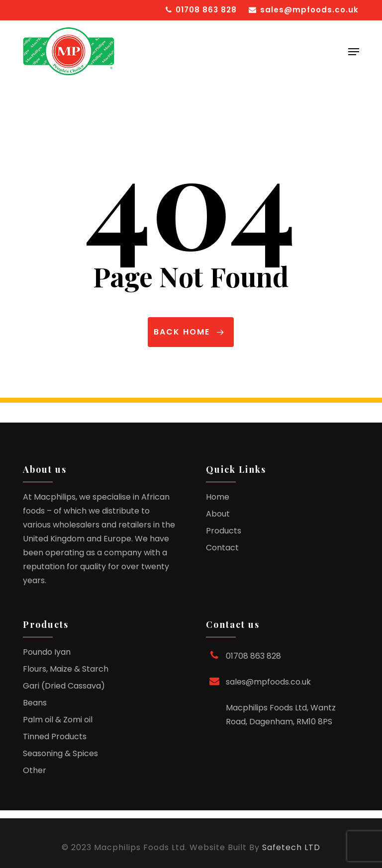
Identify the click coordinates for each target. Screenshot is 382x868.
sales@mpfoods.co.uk (268, 682)
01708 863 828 (253, 656)
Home (218, 497)
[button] (354, 52)
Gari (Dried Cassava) (64, 686)
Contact (222, 548)
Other (35, 770)
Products (224, 531)
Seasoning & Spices (60, 753)
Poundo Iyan (47, 652)
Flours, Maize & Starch (66, 669)
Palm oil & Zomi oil (58, 720)
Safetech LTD (291, 847)
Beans (35, 703)
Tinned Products (55, 737)
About (218, 514)
